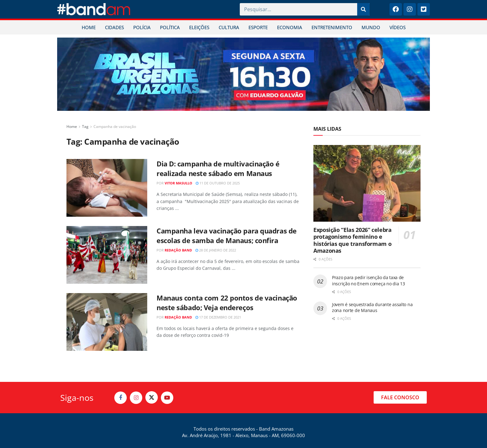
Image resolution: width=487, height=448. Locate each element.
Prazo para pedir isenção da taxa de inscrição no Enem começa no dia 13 (368, 281)
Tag (85, 127)
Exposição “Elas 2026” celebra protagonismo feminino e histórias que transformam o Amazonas (353, 240)
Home (72, 127)
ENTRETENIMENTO (332, 27)
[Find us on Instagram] (136, 398)
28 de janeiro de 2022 (216, 250)
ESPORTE (258, 27)
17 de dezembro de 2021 (218, 317)
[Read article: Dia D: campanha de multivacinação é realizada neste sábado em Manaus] (107, 188)
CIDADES (114, 27)
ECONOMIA (290, 27)
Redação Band (178, 250)
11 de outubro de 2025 (218, 183)
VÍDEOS (398, 27)
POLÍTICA (170, 27)
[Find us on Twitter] (152, 397)
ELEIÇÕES (199, 27)
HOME (89, 27)
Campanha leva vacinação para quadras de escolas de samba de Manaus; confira (227, 235)
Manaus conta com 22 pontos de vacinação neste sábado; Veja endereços (227, 303)
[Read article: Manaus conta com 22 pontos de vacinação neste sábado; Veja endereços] (107, 322)
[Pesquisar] (363, 9)
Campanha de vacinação (115, 127)
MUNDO (371, 27)
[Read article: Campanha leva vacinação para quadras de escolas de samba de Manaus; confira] (107, 255)
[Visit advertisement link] (243, 74)
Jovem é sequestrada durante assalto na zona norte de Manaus (372, 308)
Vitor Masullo (178, 183)
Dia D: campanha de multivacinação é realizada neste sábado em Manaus (218, 168)
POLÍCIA (142, 27)
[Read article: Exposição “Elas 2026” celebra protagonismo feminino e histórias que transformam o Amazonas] (367, 183)
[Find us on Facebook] (121, 398)
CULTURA (229, 27)
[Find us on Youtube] (167, 398)
